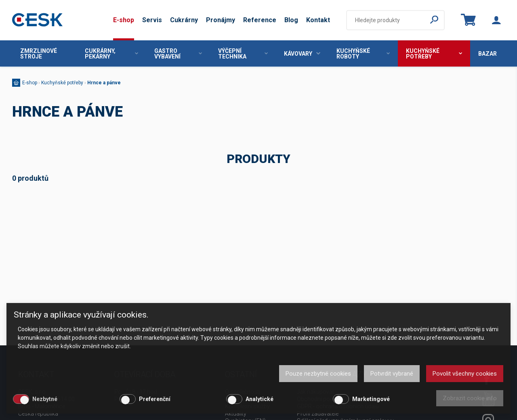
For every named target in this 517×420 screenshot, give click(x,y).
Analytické (260, 399)
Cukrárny (184, 20)
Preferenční (155, 399)
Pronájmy (221, 20)
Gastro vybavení (178, 54)
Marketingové (371, 399)
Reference (260, 20)
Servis (152, 20)
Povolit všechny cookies (465, 374)
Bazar (488, 54)
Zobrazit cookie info (470, 398)
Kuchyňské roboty (363, 54)
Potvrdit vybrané (392, 374)
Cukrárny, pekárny (111, 54)
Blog (291, 20)
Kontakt (318, 20)
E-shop (124, 20)
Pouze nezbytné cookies (318, 374)
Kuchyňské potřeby (434, 54)
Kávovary (302, 54)
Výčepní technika (243, 54)
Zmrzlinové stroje (39, 54)
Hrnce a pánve (104, 83)
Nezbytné (45, 399)
